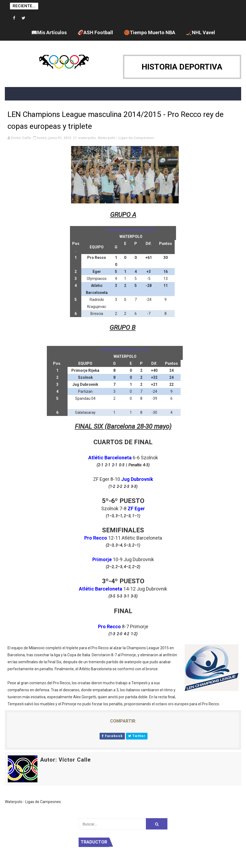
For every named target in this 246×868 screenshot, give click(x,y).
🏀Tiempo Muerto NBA (150, 32)
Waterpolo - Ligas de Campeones (126, 138)
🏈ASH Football (95, 32)
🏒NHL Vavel (201, 32)
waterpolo (87, 138)
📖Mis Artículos (49, 32)
